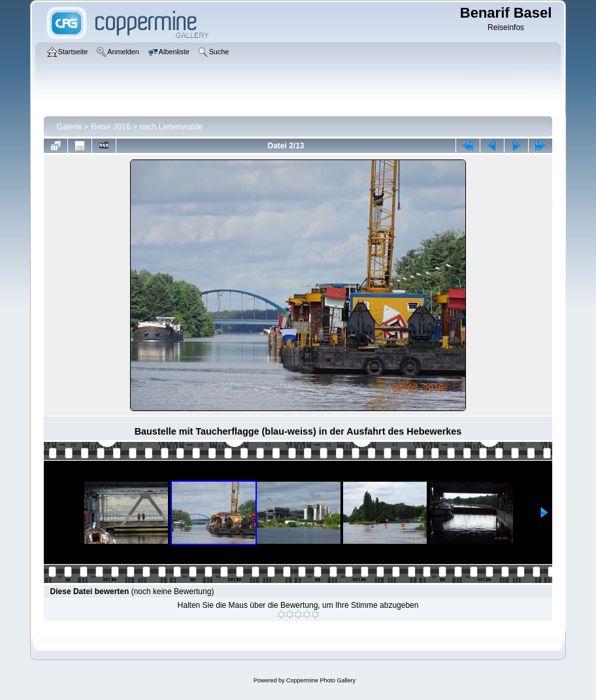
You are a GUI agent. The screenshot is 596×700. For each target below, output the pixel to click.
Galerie (70, 127)
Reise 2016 (111, 127)
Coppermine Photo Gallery (321, 680)
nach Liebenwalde (171, 127)
